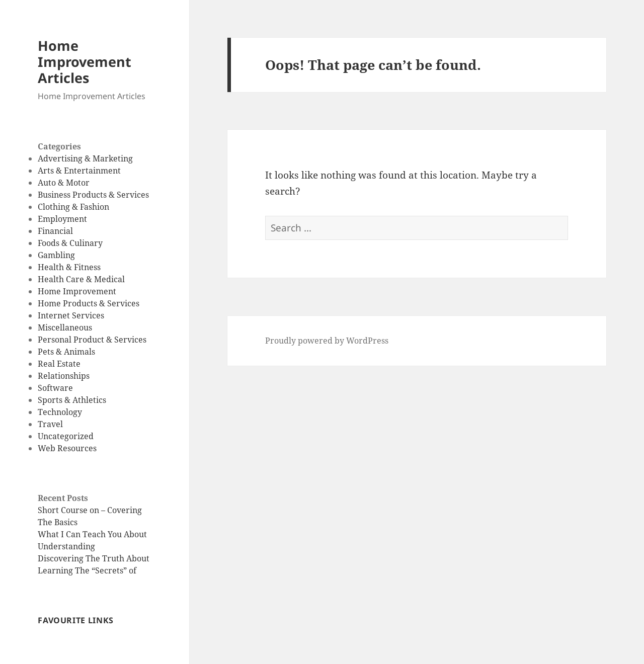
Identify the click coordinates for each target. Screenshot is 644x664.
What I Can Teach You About (92, 534)
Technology (60, 412)
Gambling (56, 255)
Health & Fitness (69, 267)
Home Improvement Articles (85, 62)
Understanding (66, 546)
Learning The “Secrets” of (87, 570)
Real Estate (59, 364)
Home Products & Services (89, 303)
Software (55, 388)
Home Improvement (77, 291)
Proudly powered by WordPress (327, 341)
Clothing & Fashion (73, 207)
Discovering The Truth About (94, 558)
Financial (55, 231)
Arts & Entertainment (79, 171)
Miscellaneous (65, 327)
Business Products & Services (93, 195)
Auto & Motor (64, 183)
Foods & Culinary (70, 243)
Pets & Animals (66, 352)
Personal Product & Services (92, 340)
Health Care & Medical (81, 279)
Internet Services (71, 315)
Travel (50, 424)
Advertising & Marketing (85, 158)
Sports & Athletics (72, 400)
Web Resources (67, 448)
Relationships (64, 376)
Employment (62, 219)
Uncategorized (66, 436)
